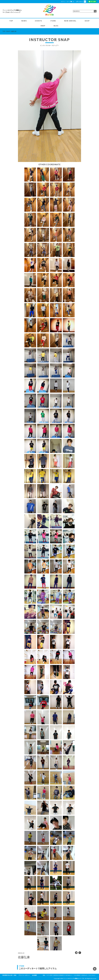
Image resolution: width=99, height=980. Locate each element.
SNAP (43, 26)
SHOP (87, 21)
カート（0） (71, 2)
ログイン (63, 2)
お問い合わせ (79, 2)
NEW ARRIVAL (70, 21)
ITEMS (53, 21)
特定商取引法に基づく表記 (9, 975)
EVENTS (38, 21)
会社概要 (34, 975)
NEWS (24, 21)
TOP (11, 21)
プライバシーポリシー (24, 975)
